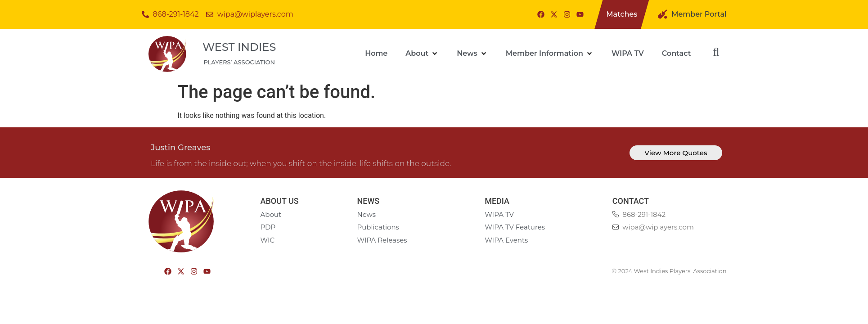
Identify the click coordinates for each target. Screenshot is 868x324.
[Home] (376, 54)
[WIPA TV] (628, 54)
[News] (472, 54)
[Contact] (677, 54)
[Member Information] (550, 54)
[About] (422, 54)
